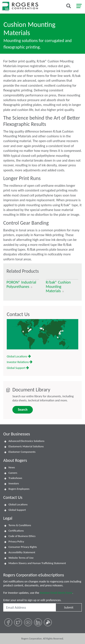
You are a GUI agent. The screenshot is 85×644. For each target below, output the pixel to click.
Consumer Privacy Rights (23, 547)
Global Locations (19, 356)
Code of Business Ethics (22, 536)
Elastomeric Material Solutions (26, 446)
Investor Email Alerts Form (56, 593)
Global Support (18, 368)
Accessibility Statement (22, 552)
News (12, 467)
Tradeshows (15, 478)
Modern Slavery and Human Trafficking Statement (37, 563)
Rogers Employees (19, 489)
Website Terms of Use (21, 558)
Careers (13, 473)
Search (23, 410)
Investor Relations (20, 362)
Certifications (16, 531)
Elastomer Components (22, 452)
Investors (14, 483)
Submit (69, 607)
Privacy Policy (16, 542)
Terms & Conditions (20, 525)
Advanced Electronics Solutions (26, 441)
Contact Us (18, 314)
